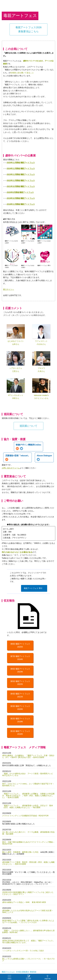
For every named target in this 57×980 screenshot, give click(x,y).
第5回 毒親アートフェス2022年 (20, 683)
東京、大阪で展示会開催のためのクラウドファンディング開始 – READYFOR (28, 843)
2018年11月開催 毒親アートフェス (21, 204)
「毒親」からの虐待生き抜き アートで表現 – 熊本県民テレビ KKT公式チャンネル (28, 775)
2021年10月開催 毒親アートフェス (21, 186)
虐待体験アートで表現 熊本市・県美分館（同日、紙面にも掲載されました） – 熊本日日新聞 (28, 863)
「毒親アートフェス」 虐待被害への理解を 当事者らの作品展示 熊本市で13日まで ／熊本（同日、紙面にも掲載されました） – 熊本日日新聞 (28, 796)
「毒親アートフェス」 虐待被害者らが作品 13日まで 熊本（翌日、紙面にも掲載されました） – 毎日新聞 (28, 806)
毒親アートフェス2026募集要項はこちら (28, 29)
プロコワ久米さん (41, 362)
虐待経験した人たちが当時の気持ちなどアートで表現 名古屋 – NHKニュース (28, 911)
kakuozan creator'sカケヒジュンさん (41, 389)
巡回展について (28, 426)
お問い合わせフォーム (11, 468)
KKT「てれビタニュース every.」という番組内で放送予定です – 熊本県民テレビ (28, 785)
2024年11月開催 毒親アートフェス (21, 169)
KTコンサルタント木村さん (16, 389)
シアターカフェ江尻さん (16, 362)
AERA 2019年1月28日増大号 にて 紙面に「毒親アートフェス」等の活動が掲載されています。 (28, 942)
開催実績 (33, 972)
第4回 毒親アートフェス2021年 (20, 695)
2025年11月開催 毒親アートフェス (21, 163)
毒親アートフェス (8, 972)
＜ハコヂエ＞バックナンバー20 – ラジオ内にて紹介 (23, 951)
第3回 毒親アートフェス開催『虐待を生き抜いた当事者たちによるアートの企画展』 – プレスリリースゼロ (28, 921)
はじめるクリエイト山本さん (16, 335)
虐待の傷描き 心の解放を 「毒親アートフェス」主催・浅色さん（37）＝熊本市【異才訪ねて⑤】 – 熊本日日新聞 (28, 756)
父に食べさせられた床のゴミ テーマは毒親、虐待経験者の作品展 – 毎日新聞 (28, 833)
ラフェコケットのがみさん (41, 335)
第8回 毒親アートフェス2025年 (20, 645)
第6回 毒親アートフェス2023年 (20, 670)
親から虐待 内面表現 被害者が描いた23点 (20, 852)
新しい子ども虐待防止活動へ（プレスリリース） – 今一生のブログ (28, 960)
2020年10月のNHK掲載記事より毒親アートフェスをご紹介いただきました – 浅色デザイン (28, 893)
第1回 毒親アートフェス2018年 (20, 733)
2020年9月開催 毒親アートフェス (20, 192)
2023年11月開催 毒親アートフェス (21, 174)
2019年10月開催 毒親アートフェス (21, 198)
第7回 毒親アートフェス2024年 (20, 658)
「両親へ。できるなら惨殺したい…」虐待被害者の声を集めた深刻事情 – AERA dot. (28, 931)
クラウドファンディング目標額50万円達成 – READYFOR (25, 816)
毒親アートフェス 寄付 (33, 588)
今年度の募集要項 (22, 972)
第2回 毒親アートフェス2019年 (20, 720)
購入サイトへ (9, 289)
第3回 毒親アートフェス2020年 (20, 708)
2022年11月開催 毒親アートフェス (21, 180)
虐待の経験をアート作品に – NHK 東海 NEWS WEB (24, 902)
